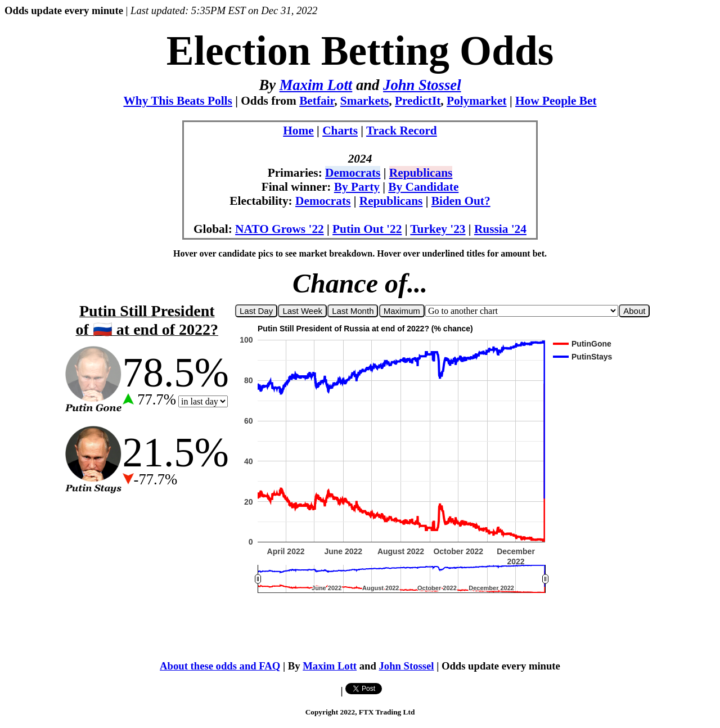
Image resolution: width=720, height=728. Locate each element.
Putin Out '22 (367, 229)
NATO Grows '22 (280, 229)
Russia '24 (500, 229)
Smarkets (365, 101)
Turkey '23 (438, 229)
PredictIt (418, 101)
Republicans (421, 173)
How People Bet (556, 101)
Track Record (402, 131)
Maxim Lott (316, 85)
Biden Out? (461, 201)
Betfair (317, 101)
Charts (340, 131)
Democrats (353, 173)
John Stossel (422, 85)
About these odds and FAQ (220, 666)
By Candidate (423, 187)
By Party (357, 187)
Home (298, 131)
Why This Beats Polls (177, 101)
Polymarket (477, 101)
